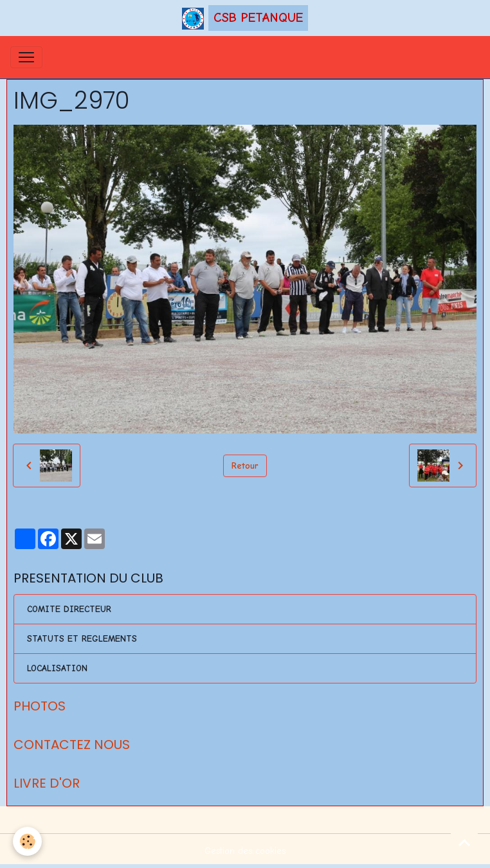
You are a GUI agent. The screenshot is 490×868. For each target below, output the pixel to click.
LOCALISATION (57, 668)
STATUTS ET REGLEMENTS (82, 639)
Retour (245, 466)
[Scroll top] (464, 842)
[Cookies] (27, 841)
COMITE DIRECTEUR (69, 609)
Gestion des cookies (245, 851)
